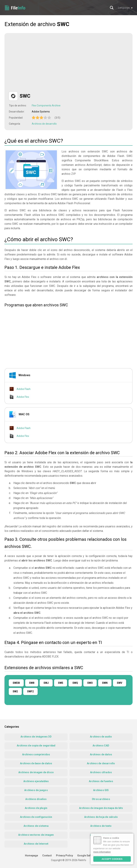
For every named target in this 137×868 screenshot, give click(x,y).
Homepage (31, 856)
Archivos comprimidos (36, 754)
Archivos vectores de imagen (36, 835)
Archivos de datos (101, 754)
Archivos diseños (36, 799)
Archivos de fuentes (101, 781)
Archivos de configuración (36, 817)
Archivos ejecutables (36, 781)
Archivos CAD (101, 746)
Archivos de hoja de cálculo (101, 817)
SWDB (16, 683)
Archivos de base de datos (36, 763)
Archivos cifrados (101, 772)
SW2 (15, 691)
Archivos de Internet (36, 844)
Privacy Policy (64, 856)
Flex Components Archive (46, 106)
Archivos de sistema (36, 826)
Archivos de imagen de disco (36, 772)
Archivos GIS (101, 790)
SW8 (32, 683)
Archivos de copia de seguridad (36, 746)
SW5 (61, 683)
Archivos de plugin (36, 808)
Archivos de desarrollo (44, 124)
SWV (120, 683)
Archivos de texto (101, 826)
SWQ (75, 683)
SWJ (46, 683)
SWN (105, 683)
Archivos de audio (101, 737)
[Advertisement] (39, 62)
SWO (90, 683)
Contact (47, 856)
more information (102, 852)
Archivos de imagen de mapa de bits (101, 808)
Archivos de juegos (36, 790)
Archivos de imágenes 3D (36, 737)
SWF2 (30, 691)
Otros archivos (101, 799)
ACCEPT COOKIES (112, 859)
